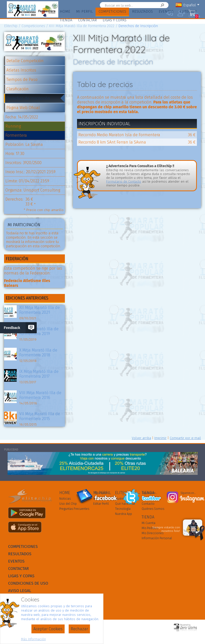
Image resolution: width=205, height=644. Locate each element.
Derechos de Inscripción (28, 98)
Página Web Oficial (23, 108)
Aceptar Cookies (48, 629)
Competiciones (112, 12)
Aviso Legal (20, 591)
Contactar (87, 20)
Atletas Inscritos (21, 70)
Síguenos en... (102, 493)
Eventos (166, 12)
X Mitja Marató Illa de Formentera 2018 (38, 353)
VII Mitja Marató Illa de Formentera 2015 (40, 416)
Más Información (33, 639)
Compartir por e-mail (185, 438)
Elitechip (188, 12)
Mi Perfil (84, 12)
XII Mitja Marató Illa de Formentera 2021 (40, 310)
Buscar (157, 5)
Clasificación (17, 89)
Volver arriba (141, 438)
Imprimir (160, 438)
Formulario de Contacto (124, 181)
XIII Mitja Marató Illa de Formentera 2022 (82, 26)
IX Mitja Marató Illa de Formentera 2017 (39, 374)
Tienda (66, 20)
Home (65, 12)
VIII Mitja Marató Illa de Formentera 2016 (40, 395)
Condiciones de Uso (28, 583)
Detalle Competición (25, 61)
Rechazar (79, 629)
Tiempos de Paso (22, 80)
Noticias (65, 499)
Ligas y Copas (115, 20)
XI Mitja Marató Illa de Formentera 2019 (39, 331)
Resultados (142, 12)
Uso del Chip (68, 504)
